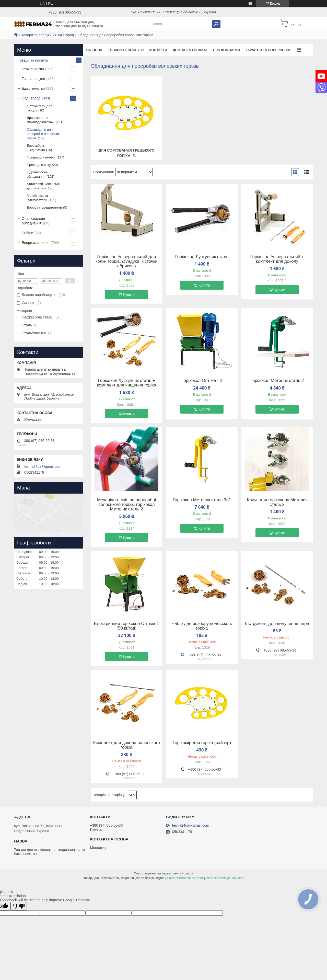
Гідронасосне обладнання (37, 174)
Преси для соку (39, 165)
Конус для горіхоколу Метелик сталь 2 (277, 502)
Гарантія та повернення (269, 50)
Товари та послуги (36, 35)
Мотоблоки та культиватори (37, 198)
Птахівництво (33, 69)
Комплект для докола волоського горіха (127, 745)
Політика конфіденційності (225, 878)
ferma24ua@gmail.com (43, 466)
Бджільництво (33, 88)
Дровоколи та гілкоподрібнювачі (41, 120)
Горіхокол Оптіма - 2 (202, 381)
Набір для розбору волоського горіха (202, 626)
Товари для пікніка (41, 157)
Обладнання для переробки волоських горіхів (43, 134)
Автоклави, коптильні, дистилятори (44, 186)
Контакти (158, 50)
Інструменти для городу (39, 108)
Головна (94, 50)
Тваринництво (33, 79)
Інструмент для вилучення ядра (277, 624)
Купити (129, 294)
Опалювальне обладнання (33, 221)
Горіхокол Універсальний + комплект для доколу (277, 259)
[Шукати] (216, 24)
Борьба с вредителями (44, 207)
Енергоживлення (36, 243)
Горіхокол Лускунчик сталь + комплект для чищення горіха (126, 383)
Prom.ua (187, 873)
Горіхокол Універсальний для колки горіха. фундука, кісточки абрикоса (127, 261)
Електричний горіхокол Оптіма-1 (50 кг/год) (127, 626)
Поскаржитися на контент (185, 878)
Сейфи (27, 233)
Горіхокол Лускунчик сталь (202, 257)
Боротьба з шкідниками (36, 148)
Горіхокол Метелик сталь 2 (277, 381)
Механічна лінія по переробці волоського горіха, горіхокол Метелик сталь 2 (127, 505)
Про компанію (227, 50)
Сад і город (65, 35)
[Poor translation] (19, 906)
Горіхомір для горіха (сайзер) (202, 743)
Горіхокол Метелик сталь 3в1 (202, 500)
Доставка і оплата (190, 50)
